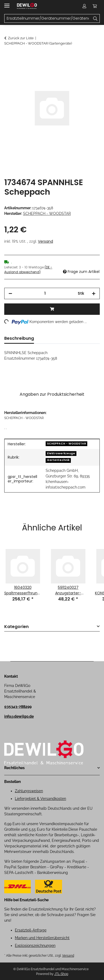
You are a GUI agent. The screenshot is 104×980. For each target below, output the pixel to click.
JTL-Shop (61, 974)
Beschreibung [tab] (19, 338)
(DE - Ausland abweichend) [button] (28, 270)
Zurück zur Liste (21, 38)
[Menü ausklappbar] (7, 3)
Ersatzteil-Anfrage (31, 930)
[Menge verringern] (10, 293)
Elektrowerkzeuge (61, 453)
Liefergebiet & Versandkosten (40, 799)
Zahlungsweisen (29, 791)
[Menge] (45, 293)
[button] (84, 6)
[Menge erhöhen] (94, 293)
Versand (45, 241)
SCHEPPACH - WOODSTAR (66, 444)
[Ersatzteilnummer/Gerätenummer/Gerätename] (95, 19)
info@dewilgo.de (19, 716)
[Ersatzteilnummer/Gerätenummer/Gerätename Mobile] (48, 19)
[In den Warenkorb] (8, 58)
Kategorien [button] (16, 627)
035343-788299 (18, 707)
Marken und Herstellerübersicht (42, 938)
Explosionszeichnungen (35, 946)
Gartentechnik (58, 460)
